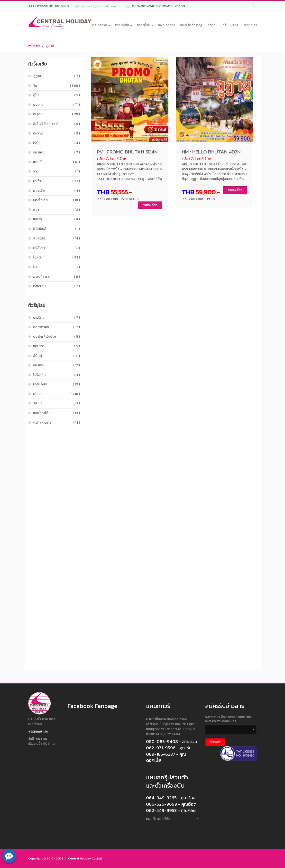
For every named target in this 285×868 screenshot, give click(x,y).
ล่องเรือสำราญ (191, 25)
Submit (215, 742)
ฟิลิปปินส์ (57, 229)
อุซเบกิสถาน (57, 277)
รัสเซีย (57, 403)
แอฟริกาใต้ (57, 413)
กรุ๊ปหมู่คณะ (231, 25)
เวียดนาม (57, 286)
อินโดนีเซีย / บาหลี (57, 124)
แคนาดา (57, 346)
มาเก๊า (57, 181)
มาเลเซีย (57, 191)
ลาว (57, 171)
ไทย (57, 267)
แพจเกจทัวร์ (167, 25)
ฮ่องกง (57, 105)
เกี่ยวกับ (212, 25)
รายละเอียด (150, 205)
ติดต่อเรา (250, 25)
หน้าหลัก (34, 45)
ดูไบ (57, 95)
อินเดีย (57, 114)
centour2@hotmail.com (98, 6)
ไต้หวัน (57, 257)
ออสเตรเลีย (57, 327)
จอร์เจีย (57, 365)
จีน (57, 86)
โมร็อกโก (57, 375)
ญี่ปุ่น (57, 143)
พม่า (57, 210)
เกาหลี (57, 162)
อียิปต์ (57, 356)
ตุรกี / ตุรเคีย (57, 423)
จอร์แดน (57, 152)
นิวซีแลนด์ (57, 384)
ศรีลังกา (57, 248)
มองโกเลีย (57, 200)
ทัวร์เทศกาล (101, 25)
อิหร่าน (57, 133)
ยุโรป (57, 394)
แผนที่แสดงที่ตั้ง (158, 819)
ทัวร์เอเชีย (124, 25)
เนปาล (57, 219)
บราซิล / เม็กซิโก (57, 337)
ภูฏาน (50, 45)
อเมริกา (57, 318)
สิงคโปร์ (57, 238)
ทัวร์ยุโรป (145, 25)
